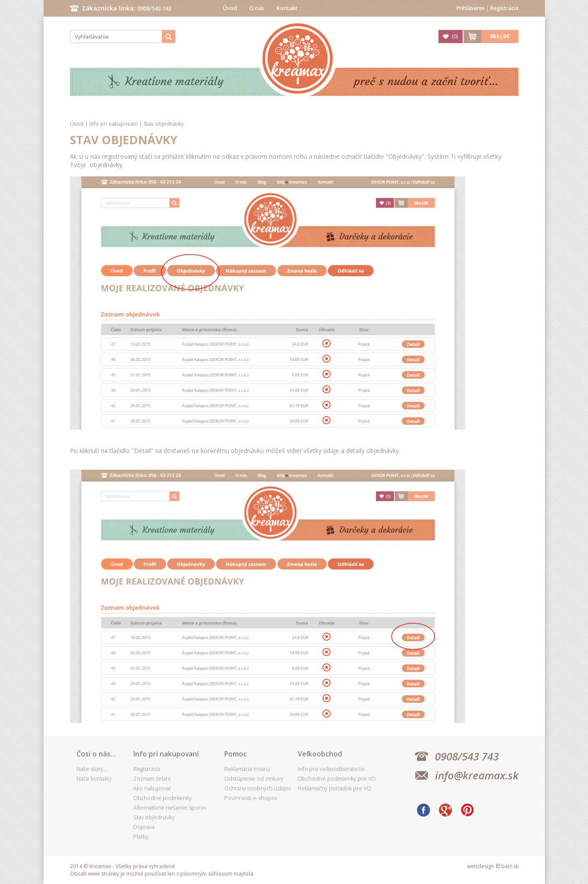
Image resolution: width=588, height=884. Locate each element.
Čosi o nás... (96, 754)
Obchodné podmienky (163, 798)
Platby (141, 837)
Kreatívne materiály (174, 82)
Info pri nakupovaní (114, 124)
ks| (500, 36)
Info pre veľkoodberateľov (331, 769)
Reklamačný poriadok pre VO (334, 788)
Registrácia (504, 8)
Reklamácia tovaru (247, 769)
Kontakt (287, 8)
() (455, 36)
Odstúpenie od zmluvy (254, 779)
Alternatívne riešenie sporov (170, 808)
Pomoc (236, 754)
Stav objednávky (164, 124)
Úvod (230, 8)
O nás (257, 8)
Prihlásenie (471, 8)
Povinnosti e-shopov (251, 798)
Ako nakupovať (152, 788)
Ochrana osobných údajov (258, 788)
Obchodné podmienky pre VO (337, 779)
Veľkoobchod (320, 754)
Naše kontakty (94, 779)
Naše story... (92, 769)
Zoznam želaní (152, 779)
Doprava (144, 827)
